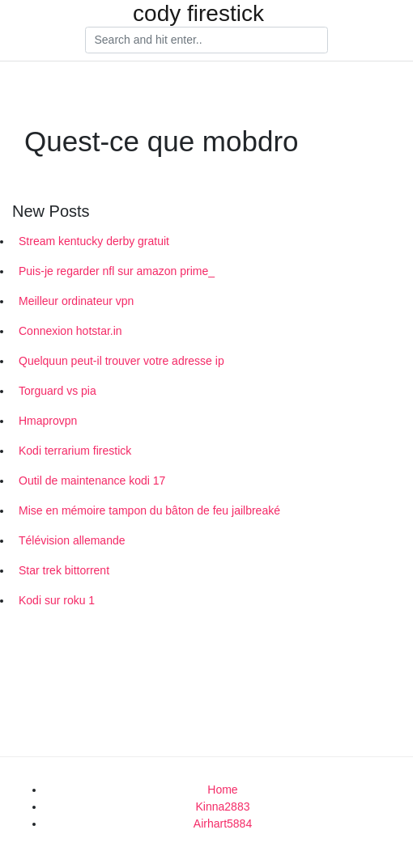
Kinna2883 (223, 807)
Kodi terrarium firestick (75, 451)
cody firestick (198, 14)
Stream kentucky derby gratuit (94, 241)
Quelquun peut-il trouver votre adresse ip (121, 361)
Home (222, 790)
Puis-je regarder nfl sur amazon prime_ (117, 271)
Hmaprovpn (48, 421)
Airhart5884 (223, 824)
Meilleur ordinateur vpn (76, 301)
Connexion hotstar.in (70, 331)
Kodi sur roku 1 (57, 600)
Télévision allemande (72, 540)
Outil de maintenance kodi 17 (92, 481)
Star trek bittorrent (64, 570)
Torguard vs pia (57, 391)
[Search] (206, 40)
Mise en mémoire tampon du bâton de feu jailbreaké (149, 510)
